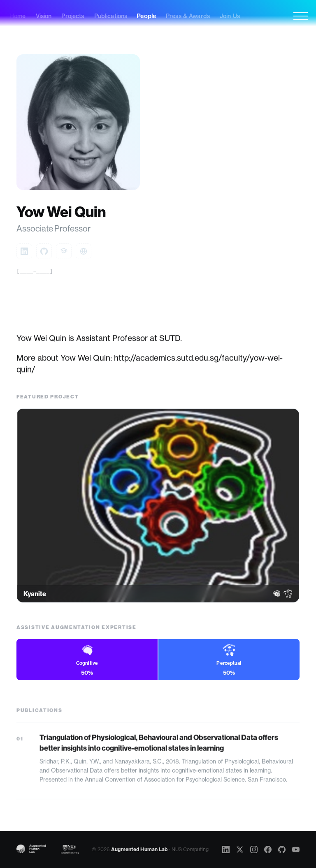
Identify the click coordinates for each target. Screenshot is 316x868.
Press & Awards (188, 16)
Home (18, 16)
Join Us (230, 16)
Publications (111, 16)
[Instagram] (254, 849)
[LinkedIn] (226, 849)
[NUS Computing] (70, 849)
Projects (73, 16)
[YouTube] (296, 849)
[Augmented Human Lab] (34, 849)
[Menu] (301, 16)
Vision (44, 16)
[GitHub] (282, 849)
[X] (240, 849)
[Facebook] (268, 849)
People (146, 16)
